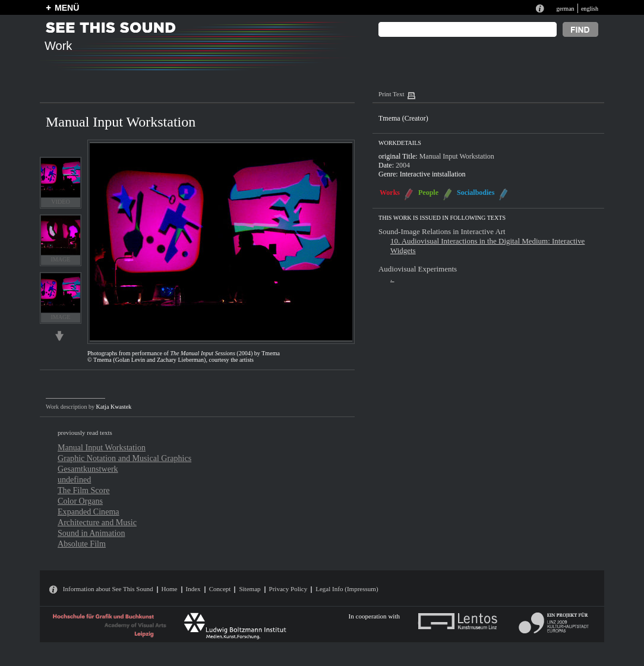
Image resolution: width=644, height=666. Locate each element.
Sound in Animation (91, 533)
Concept (220, 589)
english (590, 9)
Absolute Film (82, 544)
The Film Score (84, 490)
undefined (74, 479)
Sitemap (250, 589)
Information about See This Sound (108, 589)
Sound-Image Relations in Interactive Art (442, 231)
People (428, 192)
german (565, 9)
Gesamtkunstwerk (88, 469)
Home (170, 589)
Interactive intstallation (433, 174)
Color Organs (80, 501)
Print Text (391, 94)
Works (390, 192)
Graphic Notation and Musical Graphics (124, 458)
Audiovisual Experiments (418, 269)
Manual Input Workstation (102, 447)
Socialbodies (476, 192)
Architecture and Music (97, 522)
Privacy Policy (288, 589)
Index (193, 589)
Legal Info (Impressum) (347, 589)
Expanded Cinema (89, 512)
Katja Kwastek (114, 407)
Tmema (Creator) (403, 118)
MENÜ (67, 8)
